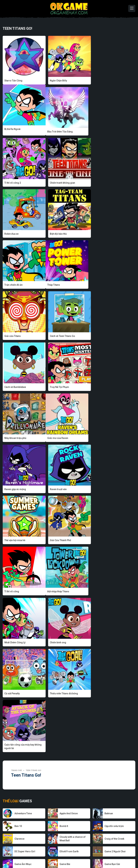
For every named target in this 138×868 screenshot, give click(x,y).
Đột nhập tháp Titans (15, 438)
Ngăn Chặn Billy (58, 81)
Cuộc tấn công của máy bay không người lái (113, 491)
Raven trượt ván (103, 336)
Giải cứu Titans (58, 234)
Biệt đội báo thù (58, 183)
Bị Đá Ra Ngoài (102, 81)
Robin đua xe (11, 183)
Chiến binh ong (103, 438)
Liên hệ (119, 855)
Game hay (56, 855)
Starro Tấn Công (13, 81)
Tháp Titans (11, 234)
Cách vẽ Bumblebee (15, 285)
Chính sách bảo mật (76, 855)
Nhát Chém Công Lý (60, 438)
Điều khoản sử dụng (101, 855)
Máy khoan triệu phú (105, 285)
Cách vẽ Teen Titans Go (107, 234)
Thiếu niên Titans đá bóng (64, 489)
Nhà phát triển (40, 855)
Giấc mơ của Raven (15, 336)
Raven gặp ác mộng (60, 336)
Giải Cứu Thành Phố (60, 387)
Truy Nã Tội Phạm (59, 285)
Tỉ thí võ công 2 (58, 132)
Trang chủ (16, 515)
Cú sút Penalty (12, 489)
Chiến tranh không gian (107, 132)
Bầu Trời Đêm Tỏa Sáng (17, 132)
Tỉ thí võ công (102, 387)
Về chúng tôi (22, 855)
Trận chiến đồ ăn (103, 183)
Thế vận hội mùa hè (15, 387)
